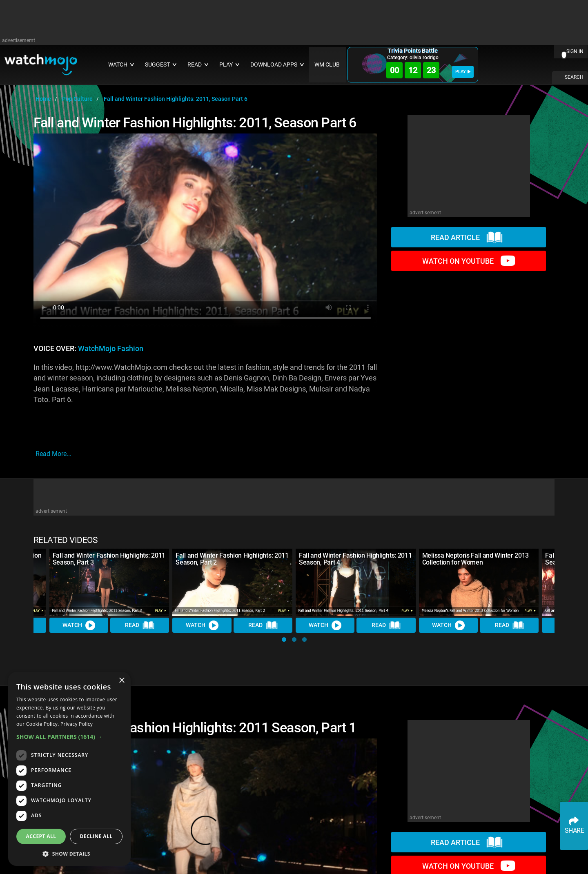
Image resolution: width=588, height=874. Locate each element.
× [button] (121, 681)
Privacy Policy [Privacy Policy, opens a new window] (77, 724)
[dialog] (69, 769)
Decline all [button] (96, 836)
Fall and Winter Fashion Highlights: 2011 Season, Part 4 (355, 559)
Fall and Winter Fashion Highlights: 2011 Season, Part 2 (232, 559)
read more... (53, 454)
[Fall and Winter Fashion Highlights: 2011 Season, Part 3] (109, 582)
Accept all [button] (41, 836)
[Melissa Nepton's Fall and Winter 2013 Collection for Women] (479, 582)
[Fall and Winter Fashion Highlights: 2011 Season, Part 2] (232, 582)
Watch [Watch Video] (79, 625)
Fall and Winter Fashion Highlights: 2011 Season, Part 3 (109, 559)
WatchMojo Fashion (111, 349)
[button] (284, 639)
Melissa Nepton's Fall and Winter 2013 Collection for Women (476, 559)
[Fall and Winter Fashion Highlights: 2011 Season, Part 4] (356, 582)
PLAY (463, 72)
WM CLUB (327, 65)
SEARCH (574, 77)
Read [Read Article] (140, 625)
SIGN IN (575, 51)
